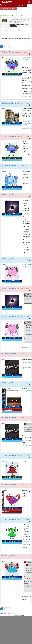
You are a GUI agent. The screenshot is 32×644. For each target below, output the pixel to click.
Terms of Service (11, 614)
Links (27, 31)
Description (19, 34)
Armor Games (22, 6)
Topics (5, 34)
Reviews (12, 31)
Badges (12, 34)
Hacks (5, 31)
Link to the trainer (26, 97)
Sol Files (20, 31)
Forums (7, 6)
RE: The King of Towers (9, 103)
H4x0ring (14, 6)
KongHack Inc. (11, 615)
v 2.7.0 (19, 615)
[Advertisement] (14, 12)
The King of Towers (8, 52)
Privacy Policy (3, 614)
